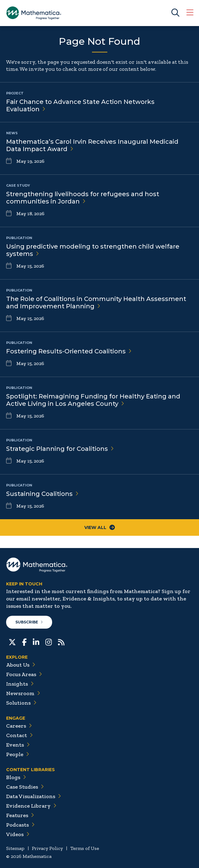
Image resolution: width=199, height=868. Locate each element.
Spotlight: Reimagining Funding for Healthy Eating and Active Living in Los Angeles (93, 400)
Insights (20, 684)
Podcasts (20, 825)
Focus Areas (24, 674)
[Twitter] (12, 641)
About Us (21, 665)
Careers (19, 726)
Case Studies (25, 787)
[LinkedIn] (36, 641)
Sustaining (42, 494)
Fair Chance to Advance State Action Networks (80, 105)
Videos (18, 834)
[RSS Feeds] (61, 641)
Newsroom (23, 693)
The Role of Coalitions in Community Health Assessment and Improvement (96, 303)
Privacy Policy (47, 848)
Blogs (16, 777)
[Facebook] (24, 641)
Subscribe (29, 622)
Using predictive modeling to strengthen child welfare (93, 250)
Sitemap (15, 848)
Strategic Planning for (60, 449)
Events (18, 745)
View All (100, 527)
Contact (19, 735)
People (18, 754)
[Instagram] (49, 641)
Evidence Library (31, 806)
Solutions (21, 703)
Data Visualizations (34, 796)
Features (20, 815)
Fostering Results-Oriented (69, 351)
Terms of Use (85, 848)
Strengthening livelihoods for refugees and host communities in (83, 198)
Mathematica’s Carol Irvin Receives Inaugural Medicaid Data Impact (92, 145)
